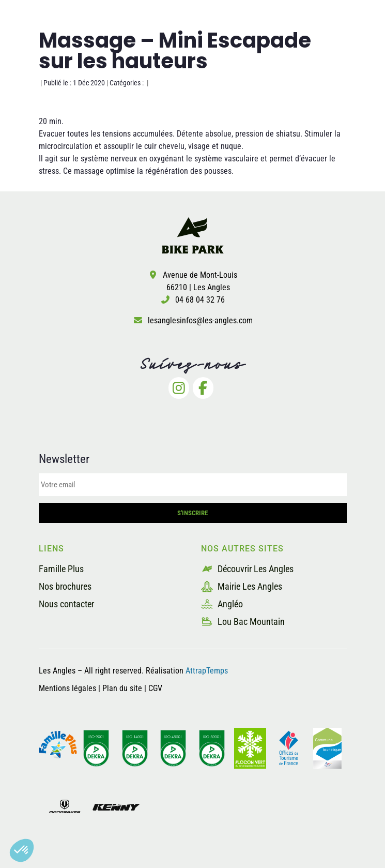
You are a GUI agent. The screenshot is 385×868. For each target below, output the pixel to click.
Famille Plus (61, 569)
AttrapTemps (207, 671)
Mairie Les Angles (242, 586)
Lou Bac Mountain (243, 622)
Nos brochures (65, 586)
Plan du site (123, 688)
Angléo (222, 604)
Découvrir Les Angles (247, 569)
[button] (22, 850)
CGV (155, 688)
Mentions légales (67, 688)
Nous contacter (66, 604)
